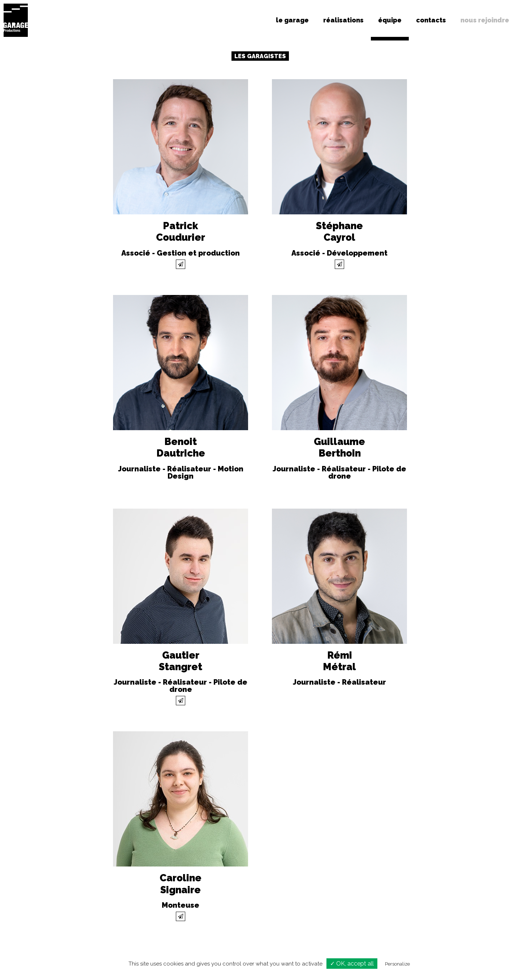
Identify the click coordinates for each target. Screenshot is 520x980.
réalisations (343, 20)
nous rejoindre (485, 20)
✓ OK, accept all (352, 964)
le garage (292, 20)
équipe (390, 20)
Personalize (397, 964)
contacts (431, 20)
